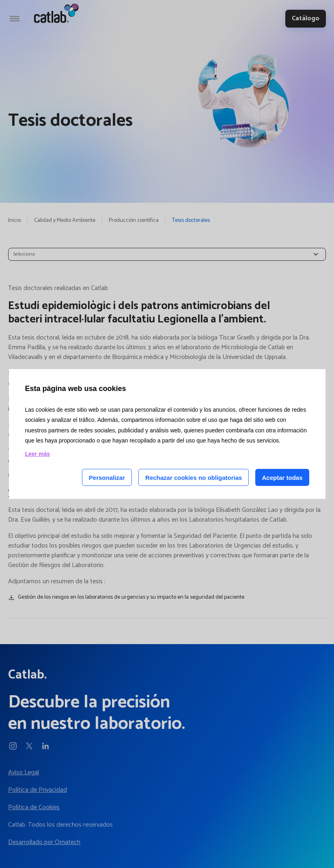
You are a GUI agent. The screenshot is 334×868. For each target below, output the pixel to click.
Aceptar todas (282, 478)
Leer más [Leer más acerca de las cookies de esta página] (38, 454)
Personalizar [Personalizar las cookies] (107, 478)
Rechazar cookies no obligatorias (194, 478)
